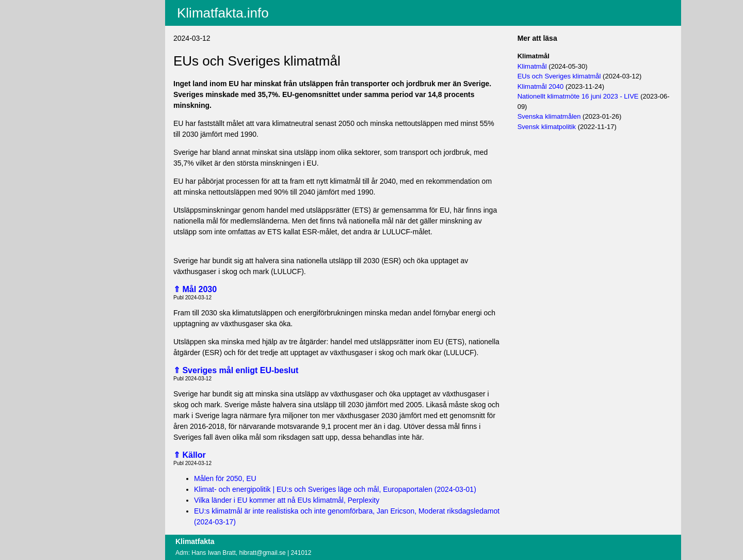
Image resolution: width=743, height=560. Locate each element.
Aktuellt (82, 7)
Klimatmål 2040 (541, 86)
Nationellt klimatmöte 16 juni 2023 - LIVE (578, 96)
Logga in (84, 82)
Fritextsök (86, 34)
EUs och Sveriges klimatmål (559, 76)
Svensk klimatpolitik (547, 127)
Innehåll (83, 20)
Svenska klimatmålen (549, 116)
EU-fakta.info (91, 47)
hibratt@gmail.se (262, 553)
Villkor (83, 63)
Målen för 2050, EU (225, 478)
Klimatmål (532, 66)
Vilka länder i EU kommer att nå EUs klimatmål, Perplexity (287, 500)
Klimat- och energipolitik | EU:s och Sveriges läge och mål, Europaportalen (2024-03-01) (335, 489)
